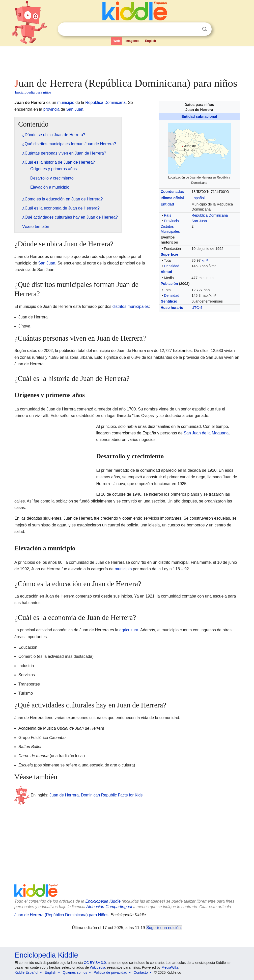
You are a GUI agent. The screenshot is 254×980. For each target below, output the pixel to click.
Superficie (170, 254)
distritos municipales (131, 306)
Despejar (194, 29)
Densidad (172, 266)
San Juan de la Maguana (206, 433)
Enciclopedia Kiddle (103, 901)
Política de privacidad (110, 972)
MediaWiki (170, 967)
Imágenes (132, 41)
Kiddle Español (26, 972)
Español (198, 198)
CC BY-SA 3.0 (95, 963)
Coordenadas (172, 192)
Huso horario (172, 308)
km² (205, 260)
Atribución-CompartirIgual (109, 907)
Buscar (205, 29)
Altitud (166, 272)
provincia (51, 109)
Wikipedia (97, 967)
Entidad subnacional (199, 116)
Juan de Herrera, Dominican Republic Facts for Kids (96, 795)
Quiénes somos (75, 972)
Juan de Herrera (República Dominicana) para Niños (61, 915)
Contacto (141, 972)
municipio (66, 102)
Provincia (171, 221)
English (150, 41)
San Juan (199, 221)
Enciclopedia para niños (33, 92)
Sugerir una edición (163, 928)
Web (117, 41)
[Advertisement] (127, 61)
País (168, 215)
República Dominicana (210, 215)
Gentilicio (169, 301)
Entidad (167, 204)
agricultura (129, 630)
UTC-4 (197, 308)
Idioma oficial (172, 198)
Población (169, 284)
